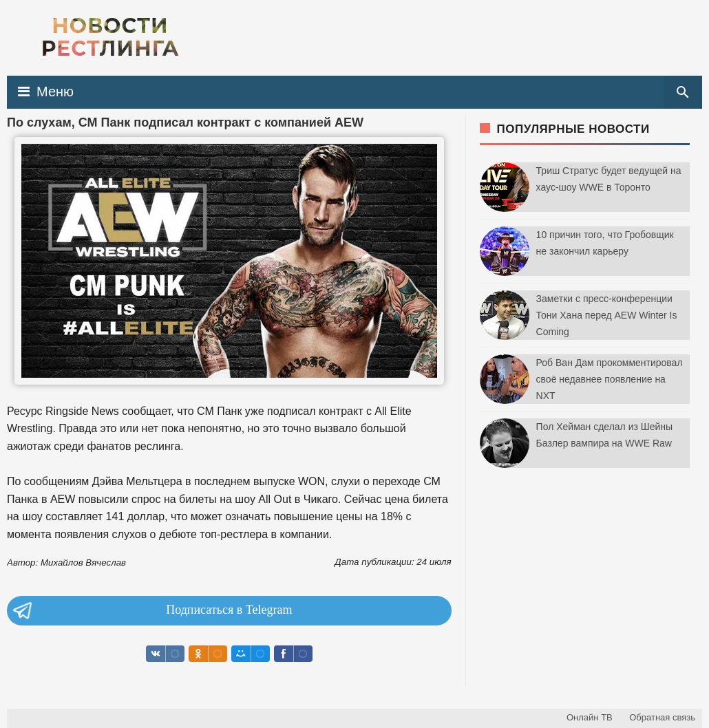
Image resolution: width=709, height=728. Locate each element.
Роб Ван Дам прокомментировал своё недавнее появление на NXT (610, 379)
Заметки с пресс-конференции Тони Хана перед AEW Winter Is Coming (607, 315)
